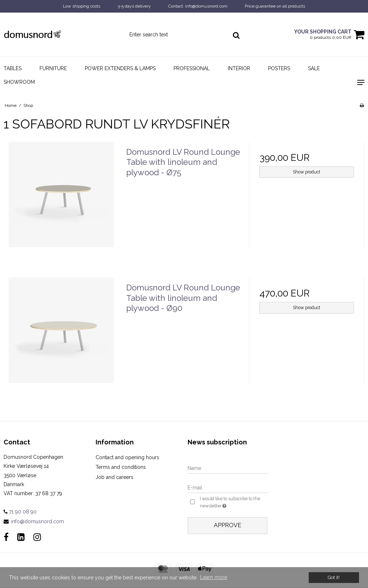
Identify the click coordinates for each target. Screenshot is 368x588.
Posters (279, 68)
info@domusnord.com (38, 521)
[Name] (227, 468)
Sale (314, 68)
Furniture (53, 68)
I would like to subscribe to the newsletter (230, 503)
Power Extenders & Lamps (120, 68)
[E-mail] (227, 487)
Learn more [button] (214, 577)
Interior (239, 68)
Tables (13, 68)
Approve (227, 525)
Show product (307, 172)
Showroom (19, 82)
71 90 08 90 (20, 512)
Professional (192, 68)
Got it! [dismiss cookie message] (334, 577)
